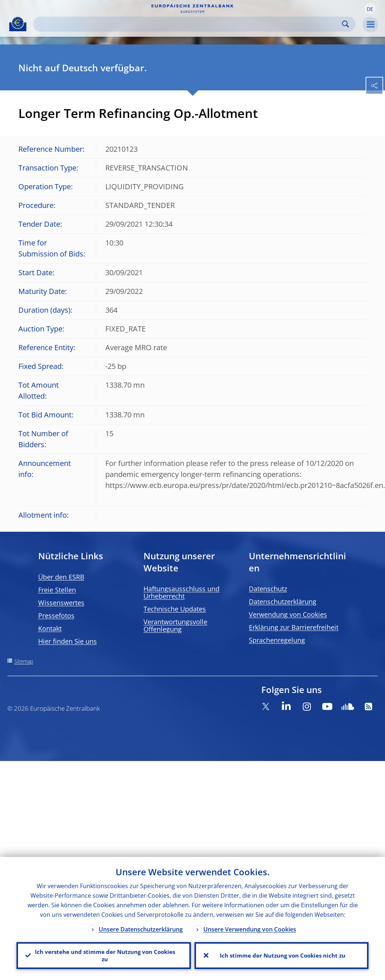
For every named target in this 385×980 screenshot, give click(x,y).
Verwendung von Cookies (288, 614)
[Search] (188, 24)
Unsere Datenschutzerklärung (141, 927)
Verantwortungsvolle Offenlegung (175, 625)
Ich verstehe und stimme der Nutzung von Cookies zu (103, 955)
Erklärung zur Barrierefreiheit (294, 627)
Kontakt (50, 628)
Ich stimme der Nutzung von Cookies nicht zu (282, 955)
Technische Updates (175, 609)
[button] (370, 8)
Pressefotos (56, 615)
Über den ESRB (61, 577)
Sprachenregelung (277, 640)
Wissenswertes (61, 603)
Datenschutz (268, 589)
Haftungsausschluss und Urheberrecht (181, 592)
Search (346, 24)
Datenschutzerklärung (283, 602)
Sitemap (24, 661)
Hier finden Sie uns (68, 641)
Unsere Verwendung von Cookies (250, 927)
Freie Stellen (57, 590)
